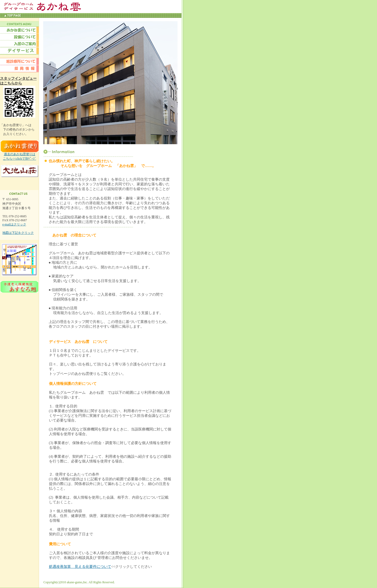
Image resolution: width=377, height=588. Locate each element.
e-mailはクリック (14, 224)
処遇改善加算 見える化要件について (80, 567)
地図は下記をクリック (18, 233)
